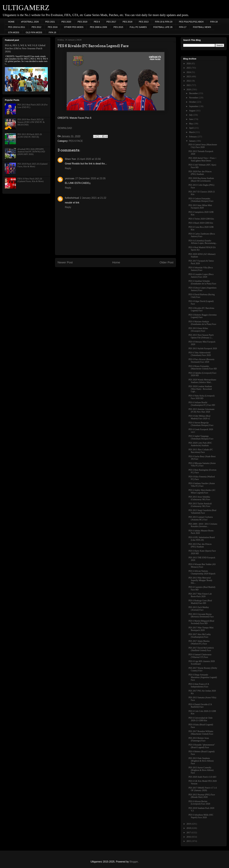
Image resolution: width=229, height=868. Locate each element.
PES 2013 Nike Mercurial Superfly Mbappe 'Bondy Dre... (200, 580)
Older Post (166, 262)
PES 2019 (83, 22)
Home (116, 262)
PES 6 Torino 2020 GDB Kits (201, 219)
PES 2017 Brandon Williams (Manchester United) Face (201, 733)
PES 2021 (50, 22)
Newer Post (65, 262)
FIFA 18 (214, 22)
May (191, 124)
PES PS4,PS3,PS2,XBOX (191, 22)
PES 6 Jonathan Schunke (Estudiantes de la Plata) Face (202, 282)
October (193, 102)
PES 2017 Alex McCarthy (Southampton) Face (200, 636)
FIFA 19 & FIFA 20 (164, 22)
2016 (189, 837)
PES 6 (97, 22)
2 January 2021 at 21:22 (93, 198)
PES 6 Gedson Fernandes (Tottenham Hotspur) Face (201, 200)
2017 (189, 833)
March (192, 132)
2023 (189, 77)
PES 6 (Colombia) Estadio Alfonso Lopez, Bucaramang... (203, 242)
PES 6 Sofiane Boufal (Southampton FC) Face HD (202, 404)
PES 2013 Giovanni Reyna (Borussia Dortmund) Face (201, 615)
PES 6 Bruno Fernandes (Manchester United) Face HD (203, 368)
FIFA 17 (183, 27)
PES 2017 (111, 22)
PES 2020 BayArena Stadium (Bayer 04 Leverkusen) (201, 180)
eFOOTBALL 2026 (30, 22)
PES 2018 (127, 22)
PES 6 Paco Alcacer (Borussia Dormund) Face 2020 (201, 361)
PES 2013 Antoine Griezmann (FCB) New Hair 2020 (201, 411)
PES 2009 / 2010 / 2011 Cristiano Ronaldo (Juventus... (203, 525)
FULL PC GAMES (138, 27)
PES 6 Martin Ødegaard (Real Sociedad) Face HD (201, 622)
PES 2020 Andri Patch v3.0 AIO (202, 777)
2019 (189, 824)
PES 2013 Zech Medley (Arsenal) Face (199, 609)
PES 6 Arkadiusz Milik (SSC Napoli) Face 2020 (201, 816)
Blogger (134, 862)
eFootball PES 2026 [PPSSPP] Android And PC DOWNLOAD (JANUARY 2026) (31, 152)
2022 (189, 81)
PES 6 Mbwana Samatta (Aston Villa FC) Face (202, 465)
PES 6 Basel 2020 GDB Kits (201, 223)
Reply (68, 168)
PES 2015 (118, 27)
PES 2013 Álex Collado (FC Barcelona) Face (201, 451)
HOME (11, 22)
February (193, 137)
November (194, 98)
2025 (189, 68)
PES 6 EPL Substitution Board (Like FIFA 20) (202, 539)
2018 (189, 828)
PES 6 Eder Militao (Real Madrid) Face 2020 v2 (199, 417)
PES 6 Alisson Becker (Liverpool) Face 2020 (199, 803)
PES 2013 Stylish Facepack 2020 (203, 349)
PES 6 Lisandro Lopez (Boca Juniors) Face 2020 (201, 276)
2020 (189, 90)
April (192, 128)
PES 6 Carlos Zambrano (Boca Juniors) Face (202, 235)
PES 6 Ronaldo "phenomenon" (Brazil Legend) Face (202, 746)
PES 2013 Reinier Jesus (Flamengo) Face (199, 739)
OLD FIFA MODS (34, 32)
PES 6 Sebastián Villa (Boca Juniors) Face (201, 269)
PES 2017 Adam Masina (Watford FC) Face (199, 642)
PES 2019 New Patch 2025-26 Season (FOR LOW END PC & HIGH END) (31, 122)
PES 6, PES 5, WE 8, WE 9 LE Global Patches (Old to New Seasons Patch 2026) (25, 48)
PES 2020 (66, 22)
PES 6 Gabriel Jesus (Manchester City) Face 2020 (203, 146)
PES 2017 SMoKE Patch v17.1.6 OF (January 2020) (203, 789)
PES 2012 (36, 27)
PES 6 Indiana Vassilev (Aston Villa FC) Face (202, 485)
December (194, 93)
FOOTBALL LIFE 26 (163, 27)
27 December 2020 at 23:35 (90, 178)
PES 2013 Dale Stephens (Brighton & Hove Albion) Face (201, 761)
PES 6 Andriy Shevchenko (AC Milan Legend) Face (202, 491)
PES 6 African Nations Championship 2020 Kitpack (202, 572)
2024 (189, 72)
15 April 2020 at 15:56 (89, 159)
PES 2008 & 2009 (98, 27)
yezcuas (70, 178)
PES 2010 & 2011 (17, 27)
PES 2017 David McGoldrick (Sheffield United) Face (201, 649)
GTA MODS (14, 32)
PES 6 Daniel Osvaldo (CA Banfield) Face (200, 706)
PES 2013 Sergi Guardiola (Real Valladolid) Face (202, 512)
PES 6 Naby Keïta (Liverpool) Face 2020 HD (202, 397)
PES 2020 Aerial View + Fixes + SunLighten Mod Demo (203, 159)
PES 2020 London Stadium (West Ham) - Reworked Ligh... (200, 389)
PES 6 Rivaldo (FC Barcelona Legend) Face (201, 309)
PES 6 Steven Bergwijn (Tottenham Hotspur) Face (201, 424)
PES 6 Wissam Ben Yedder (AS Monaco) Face (202, 566)
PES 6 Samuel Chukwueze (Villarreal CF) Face (200, 656)
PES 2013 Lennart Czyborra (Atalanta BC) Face (201, 518)
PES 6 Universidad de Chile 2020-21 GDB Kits (201, 719)
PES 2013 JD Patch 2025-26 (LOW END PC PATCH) (30, 136)
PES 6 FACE (76, 141)
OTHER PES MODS (74, 27)
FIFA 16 (52, 32)
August (192, 111)
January (193, 141)
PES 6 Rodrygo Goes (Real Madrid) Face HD (200, 602)
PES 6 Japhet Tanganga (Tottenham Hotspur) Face (201, 437)
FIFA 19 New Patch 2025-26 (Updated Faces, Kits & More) (31, 180)
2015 (189, 841)
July (191, 115)
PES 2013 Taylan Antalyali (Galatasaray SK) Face (200, 505)
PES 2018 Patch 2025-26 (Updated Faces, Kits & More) (33, 165)
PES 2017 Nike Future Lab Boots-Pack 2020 (200, 595)
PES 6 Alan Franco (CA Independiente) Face (199, 685)
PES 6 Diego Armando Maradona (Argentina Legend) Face (203, 677)
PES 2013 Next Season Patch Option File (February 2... (201, 336)
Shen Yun (70, 159)
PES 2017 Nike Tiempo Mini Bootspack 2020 (201, 629)
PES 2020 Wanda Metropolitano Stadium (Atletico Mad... (202, 381)
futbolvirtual (72, 198)
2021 (189, 85)
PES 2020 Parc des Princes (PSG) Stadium (200, 173)
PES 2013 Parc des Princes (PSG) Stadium (200, 545)
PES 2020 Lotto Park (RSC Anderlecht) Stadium (200, 444)
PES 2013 (144, 22)
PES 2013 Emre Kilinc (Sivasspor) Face (198, 330)
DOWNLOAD (65, 128)
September (194, 106)
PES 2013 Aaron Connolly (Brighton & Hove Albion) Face (201, 770)
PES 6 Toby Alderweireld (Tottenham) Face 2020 (200, 354)
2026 (189, 64)
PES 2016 (53, 27)
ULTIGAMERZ (26, 8)
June (191, 119)
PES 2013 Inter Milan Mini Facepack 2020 (200, 207)
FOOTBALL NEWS (202, 27)
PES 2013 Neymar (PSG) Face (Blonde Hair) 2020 (202, 796)
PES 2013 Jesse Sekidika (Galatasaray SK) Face (199, 498)
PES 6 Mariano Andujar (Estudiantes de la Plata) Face (202, 323)
